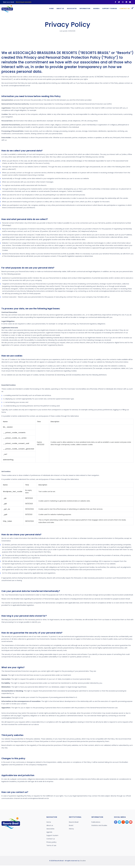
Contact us (125, 9)
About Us (59, 9)
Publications (96, 822)
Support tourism (52, 835)
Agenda (96, 9)
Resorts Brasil (74, 822)
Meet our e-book (9, 2)
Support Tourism (109, 9)
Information (84, 9)
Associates (71, 9)
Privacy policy (51, 842)
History (71, 829)
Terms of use (51, 845)
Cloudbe (83, 861)
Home (50, 9)
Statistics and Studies (99, 825)
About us (50, 825)
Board (71, 825)
